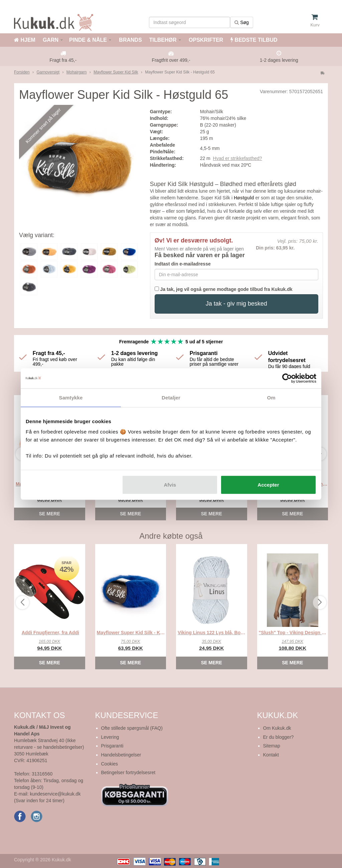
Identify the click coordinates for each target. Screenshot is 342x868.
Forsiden (22, 72)
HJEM (25, 40)
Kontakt (271, 755)
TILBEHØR (163, 40)
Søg (242, 22)
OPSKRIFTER (205, 40)
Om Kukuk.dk (277, 728)
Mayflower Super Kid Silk (116, 72)
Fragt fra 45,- (63, 60)
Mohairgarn (77, 72)
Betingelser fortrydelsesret (128, 772)
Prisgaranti (112, 746)
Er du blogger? (279, 737)
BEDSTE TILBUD (254, 40)
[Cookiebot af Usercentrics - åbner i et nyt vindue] (287, 378)
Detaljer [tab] (171, 397)
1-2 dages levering (279, 60)
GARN (51, 40)
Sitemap (272, 746)
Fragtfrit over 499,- (171, 60)
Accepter (268, 485)
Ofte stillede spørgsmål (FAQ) (132, 728)
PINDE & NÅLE (88, 40)
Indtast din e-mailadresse (183, 264)
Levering (110, 737)
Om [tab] (271, 397)
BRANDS (130, 40)
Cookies (110, 764)
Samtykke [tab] (71, 397)
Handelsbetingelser (121, 755)
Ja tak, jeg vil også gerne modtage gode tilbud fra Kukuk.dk (224, 289)
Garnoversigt (48, 72)
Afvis (170, 485)
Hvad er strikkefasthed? (238, 158)
